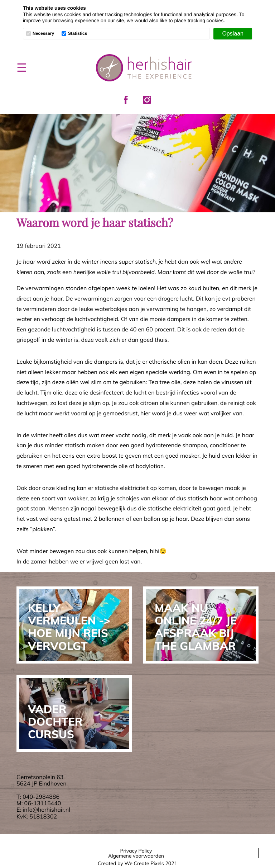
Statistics (78, 34)
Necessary (43, 34)
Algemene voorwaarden (136, 856)
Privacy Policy (136, 851)
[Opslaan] (233, 34)
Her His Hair (144, 68)
